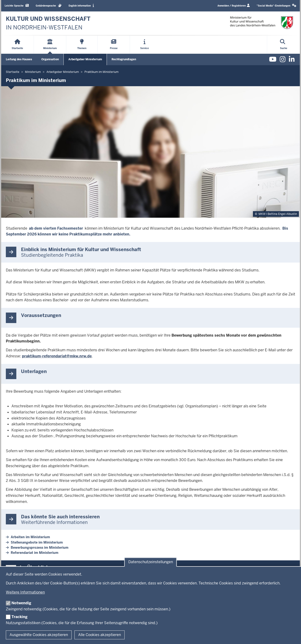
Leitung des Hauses (19, 59)
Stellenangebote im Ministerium (37, 542)
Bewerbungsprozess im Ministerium (40, 548)
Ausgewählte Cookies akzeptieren (39, 635)
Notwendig (21, 603)
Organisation (50, 59)
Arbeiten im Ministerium (30, 537)
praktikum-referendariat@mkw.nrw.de (57, 356)
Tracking (19, 617)
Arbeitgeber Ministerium (85, 59)
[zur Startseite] (48, 23)
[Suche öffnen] (284, 45)
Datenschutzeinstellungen (151, 562)
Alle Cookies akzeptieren (100, 635)
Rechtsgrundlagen (124, 59)
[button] (276, 6)
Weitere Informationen (25, 592)
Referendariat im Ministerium (35, 553)
